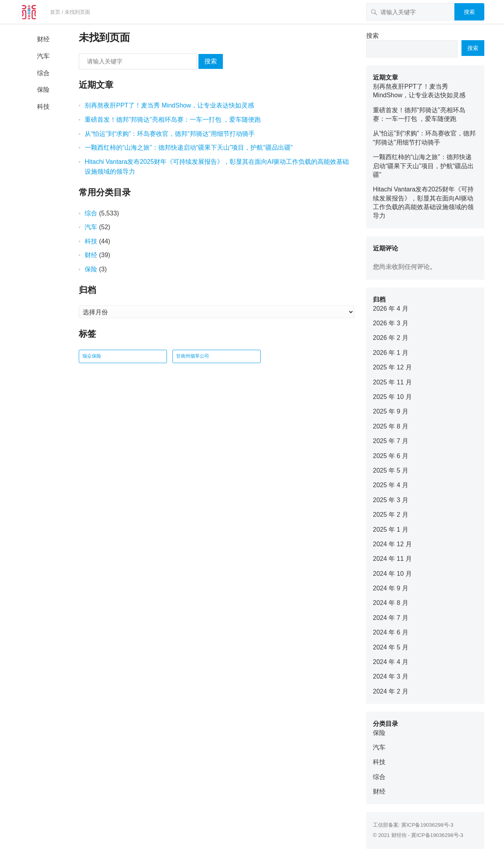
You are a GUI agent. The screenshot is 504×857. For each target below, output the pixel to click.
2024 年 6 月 (391, 632)
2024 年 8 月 (391, 603)
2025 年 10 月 (392, 397)
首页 (55, 12)
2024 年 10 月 (392, 574)
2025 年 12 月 (392, 367)
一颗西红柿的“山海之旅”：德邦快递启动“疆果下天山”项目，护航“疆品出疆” (189, 147)
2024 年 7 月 (391, 618)
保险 (43, 90)
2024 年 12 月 (392, 544)
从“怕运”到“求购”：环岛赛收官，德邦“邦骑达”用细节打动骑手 (170, 134)
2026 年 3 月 (391, 323)
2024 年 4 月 (391, 662)
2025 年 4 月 (391, 485)
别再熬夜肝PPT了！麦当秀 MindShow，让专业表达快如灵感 (169, 105)
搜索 (469, 12)
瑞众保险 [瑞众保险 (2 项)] (92, 356)
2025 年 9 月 (391, 411)
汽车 (43, 56)
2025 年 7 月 (391, 441)
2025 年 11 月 (392, 382)
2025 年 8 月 (391, 426)
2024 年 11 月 (392, 559)
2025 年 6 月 (391, 456)
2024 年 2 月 (391, 691)
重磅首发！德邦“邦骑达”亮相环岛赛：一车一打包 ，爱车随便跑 (173, 120)
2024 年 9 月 (391, 588)
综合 (43, 73)
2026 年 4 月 (391, 309)
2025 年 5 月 (391, 470)
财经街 (399, 835)
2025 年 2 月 (391, 515)
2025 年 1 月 (391, 530)
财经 (43, 39)
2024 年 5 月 (391, 647)
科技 (43, 107)
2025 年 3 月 (391, 500)
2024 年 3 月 (391, 676)
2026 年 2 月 (391, 338)
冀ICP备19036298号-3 (427, 825)
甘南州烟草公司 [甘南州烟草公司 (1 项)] (193, 356)
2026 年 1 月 (391, 353)
